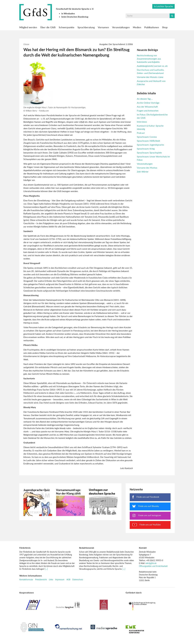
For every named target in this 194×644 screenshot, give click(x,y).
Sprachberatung (86, 27)
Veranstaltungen (121, 27)
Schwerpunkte (67, 27)
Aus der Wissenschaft (147, 107)
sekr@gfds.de (151, 563)
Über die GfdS (48, 27)
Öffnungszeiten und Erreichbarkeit (153, 566)
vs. (152, 66)
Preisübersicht (41, 580)
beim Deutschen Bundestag (75, 17)
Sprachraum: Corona (147, 137)
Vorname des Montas (147, 168)
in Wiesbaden (68, 13)
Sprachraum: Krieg (146, 149)
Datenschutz (78, 580)
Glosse (26, 44)
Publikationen (152, 27)
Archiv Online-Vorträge (148, 103)
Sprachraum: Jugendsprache (150, 145)
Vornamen (103, 27)
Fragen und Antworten (148, 111)
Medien (137, 27)
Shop (165, 27)
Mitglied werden (28, 27)
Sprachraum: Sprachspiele (149, 153)
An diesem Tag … (145, 99)
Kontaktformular (26, 580)
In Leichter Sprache (163, 6)
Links (51, 580)
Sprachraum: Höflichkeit (148, 141)
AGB (68, 580)
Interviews (142, 122)
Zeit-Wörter (143, 172)
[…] (46, 569)
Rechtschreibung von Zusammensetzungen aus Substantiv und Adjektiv (149, 59)
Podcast (141, 133)
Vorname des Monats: (150, 77)
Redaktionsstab (87, 548)
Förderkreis (25, 548)
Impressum (60, 580)
